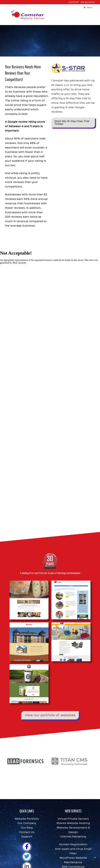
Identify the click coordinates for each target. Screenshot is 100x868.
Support (27, 837)
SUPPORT (74, 2)
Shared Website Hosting (73, 823)
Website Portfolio (27, 819)
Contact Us (27, 832)
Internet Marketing (73, 837)
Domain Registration (73, 844)
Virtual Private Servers (73, 819)
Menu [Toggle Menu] (88, 8)
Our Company (27, 823)
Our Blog (27, 828)
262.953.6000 (88, 2)
